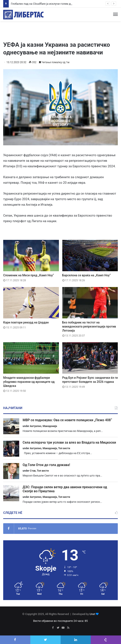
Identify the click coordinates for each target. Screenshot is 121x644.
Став (33, 471)
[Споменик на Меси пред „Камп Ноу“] (31, 256)
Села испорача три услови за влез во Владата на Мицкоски (69, 443)
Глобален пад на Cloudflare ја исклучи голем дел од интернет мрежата (57, 4)
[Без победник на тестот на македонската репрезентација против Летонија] (90, 303)
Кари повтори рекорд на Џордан (26, 322)
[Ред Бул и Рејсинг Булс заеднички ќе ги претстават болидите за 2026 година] (90, 358)
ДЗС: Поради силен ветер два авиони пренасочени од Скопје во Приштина (65, 489)
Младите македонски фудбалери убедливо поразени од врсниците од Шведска (29, 382)
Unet (92, 614)
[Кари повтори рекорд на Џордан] (31, 303)
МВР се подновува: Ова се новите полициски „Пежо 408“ (67, 420)
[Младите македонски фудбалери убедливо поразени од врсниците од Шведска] (31, 358)
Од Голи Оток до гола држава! (46, 465)
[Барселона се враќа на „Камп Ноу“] (90, 256)
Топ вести (64, 448)
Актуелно (36, 426)
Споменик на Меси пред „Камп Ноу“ (29, 275)
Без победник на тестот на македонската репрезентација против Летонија (89, 326)
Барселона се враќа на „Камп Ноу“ (87, 275)
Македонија (50, 426)
